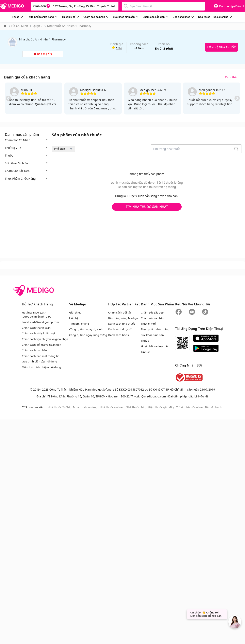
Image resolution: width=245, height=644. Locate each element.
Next (237, 99)
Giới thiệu (75, 312)
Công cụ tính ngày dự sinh (85, 329)
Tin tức (145, 351)
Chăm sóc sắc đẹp (154, 17)
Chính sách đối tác (119, 312)
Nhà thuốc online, (112, 407)
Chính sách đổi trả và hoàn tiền (41, 344)
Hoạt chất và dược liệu (154, 346)
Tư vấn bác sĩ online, (190, 407)
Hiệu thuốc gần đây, (161, 407)
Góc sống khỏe (181, 17)
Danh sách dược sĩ (119, 329)
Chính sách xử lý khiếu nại (38, 333)
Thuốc (16, 17)
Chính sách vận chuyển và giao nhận (45, 339)
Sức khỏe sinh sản (124, 17)
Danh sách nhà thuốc (120, 324)
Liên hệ (73, 318)
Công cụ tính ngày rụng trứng (87, 335)
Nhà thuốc (204, 17)
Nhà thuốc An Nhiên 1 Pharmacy (69, 26)
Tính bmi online (79, 324)
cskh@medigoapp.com (44, 322)
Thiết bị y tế (69, 17)
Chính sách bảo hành (35, 350)
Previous (8, 99)
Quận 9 (38, 26)
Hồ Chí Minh (20, 26)
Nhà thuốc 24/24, (60, 407)
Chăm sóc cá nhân (94, 17)
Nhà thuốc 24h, (136, 407)
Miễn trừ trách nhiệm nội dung (41, 366)
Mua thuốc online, (86, 407)
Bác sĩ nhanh (214, 407)
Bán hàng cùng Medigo (122, 318)
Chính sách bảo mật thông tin (40, 355)
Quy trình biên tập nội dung (39, 361)
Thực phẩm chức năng (40, 17)
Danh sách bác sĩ (118, 335)
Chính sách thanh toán (36, 327)
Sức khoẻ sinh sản (152, 335)
